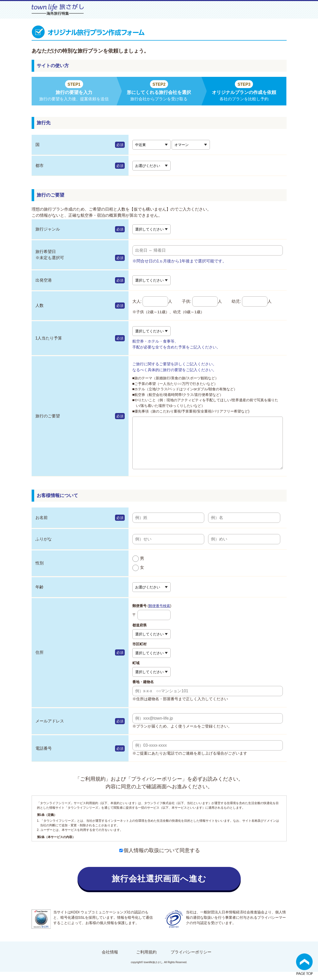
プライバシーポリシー (191, 960)
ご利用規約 (146, 960)
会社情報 (110, 960)
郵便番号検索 (159, 614)
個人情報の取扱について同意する (160, 858)
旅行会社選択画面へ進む (159, 887)
